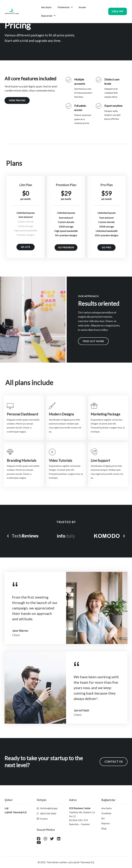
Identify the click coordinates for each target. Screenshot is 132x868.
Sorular (82, 7)
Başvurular (48, 16)
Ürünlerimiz (65, 7)
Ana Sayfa (46, 7)
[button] (118, 12)
